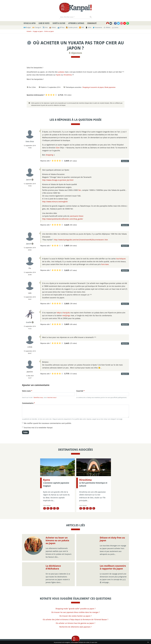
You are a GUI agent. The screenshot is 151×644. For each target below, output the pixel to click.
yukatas (61, 72)
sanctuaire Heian (77, 216)
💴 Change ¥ (37, 27)
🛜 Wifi (82, 27)
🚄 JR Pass (61, 27)
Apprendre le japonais (76, 23)
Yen (80, 190)
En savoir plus (94, 642)
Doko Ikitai (30, 141)
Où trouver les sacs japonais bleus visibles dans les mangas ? (75, 612)
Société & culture (59, 23)
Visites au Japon (49, 31)
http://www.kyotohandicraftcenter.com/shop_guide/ (63, 219)
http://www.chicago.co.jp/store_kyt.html (58, 180)
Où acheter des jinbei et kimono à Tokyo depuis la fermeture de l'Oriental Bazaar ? (75, 619)
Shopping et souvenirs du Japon (93, 87)
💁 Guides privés (72, 27)
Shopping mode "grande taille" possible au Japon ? (75, 609)
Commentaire (28, 403)
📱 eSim (88, 27)
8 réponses (75, 53)
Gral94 (29, 322)
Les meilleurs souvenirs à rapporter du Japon (113, 567)
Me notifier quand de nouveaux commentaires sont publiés (48, 423)
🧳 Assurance (97, 27)
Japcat (29, 180)
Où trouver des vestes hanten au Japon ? (75, 616)
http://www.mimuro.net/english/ (55, 202)
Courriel (80, 391)
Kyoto (58, 75)
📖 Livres (115, 27)
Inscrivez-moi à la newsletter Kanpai (38, 428)
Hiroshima (68, 75)
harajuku (66, 313)
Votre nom (27, 391)
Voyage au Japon (30, 23)
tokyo (59, 313)
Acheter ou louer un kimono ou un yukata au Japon (57, 540)
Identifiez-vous (38, 397)
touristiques (121, 259)
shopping (49, 155)
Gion (58, 148)
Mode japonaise (110, 87)
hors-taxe (105, 264)
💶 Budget (27, 27)
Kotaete (29, 31)
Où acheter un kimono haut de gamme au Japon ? (75, 623)
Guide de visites (44, 23)
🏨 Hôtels (53, 27)
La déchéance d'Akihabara (53, 567)
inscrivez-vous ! (52, 397)
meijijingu (66, 315)
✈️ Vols (45, 27)
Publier (26, 432)
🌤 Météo (107, 27)
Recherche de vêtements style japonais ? (75, 627)
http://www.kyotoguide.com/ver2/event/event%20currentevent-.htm (81, 240)
